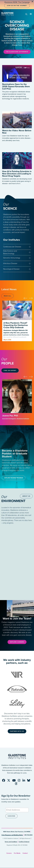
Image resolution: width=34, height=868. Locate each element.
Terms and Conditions (11, 842)
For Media (17, 853)
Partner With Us (17, 731)
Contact (25, 853)
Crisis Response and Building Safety (12, 835)
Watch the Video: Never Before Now (17, 132)
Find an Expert (10, 370)
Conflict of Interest (24, 842)
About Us (26, 496)
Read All (7, 296)
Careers (9, 853)
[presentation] (26, 298)
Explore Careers (17, 642)
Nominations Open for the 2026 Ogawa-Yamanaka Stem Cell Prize (16, 87)
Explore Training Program (14, 478)
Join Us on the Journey (17, 6)
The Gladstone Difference (17, 52)
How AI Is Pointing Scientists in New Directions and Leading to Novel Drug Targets (17, 174)
